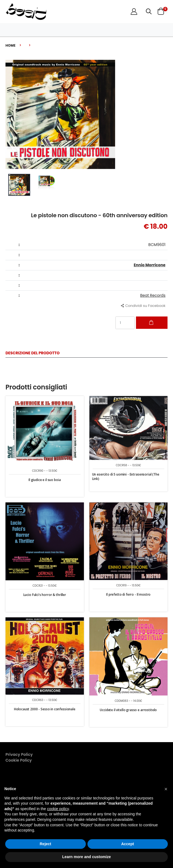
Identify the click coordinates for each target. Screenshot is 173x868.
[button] (149, 11)
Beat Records (153, 295)
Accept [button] (128, 844)
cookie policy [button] (58, 809)
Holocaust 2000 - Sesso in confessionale (45, 709)
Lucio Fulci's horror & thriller (45, 595)
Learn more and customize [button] (86, 857)
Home (11, 45)
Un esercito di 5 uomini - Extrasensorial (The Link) (126, 477)
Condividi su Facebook (143, 306)
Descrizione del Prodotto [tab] (32, 353)
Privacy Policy (19, 754)
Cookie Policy (19, 760)
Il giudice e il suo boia (45, 480)
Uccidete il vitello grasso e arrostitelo (128, 710)
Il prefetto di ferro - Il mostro (128, 594)
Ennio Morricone (150, 265)
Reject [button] (46, 844)
